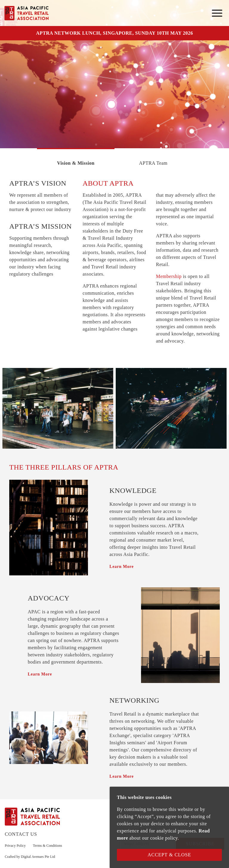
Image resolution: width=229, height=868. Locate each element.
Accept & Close (169, 855)
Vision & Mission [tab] (76, 163)
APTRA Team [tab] (153, 163)
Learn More (122, 567)
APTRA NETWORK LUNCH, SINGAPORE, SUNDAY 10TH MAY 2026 (114, 33)
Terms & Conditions (47, 846)
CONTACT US (21, 834)
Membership (169, 276)
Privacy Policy (15, 846)
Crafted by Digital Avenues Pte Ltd (30, 857)
